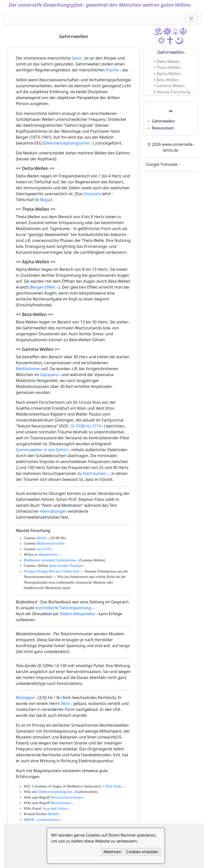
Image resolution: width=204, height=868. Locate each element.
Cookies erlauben (142, 852)
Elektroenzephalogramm (67, 143)
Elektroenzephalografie (55, 792)
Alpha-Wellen (169, 74)
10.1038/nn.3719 (85, 426)
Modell (53, 814)
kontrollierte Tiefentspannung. (64, 608)
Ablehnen (112, 852)
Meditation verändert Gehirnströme (50, 560)
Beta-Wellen (168, 80)
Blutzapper (25, 698)
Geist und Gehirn (55, 808)
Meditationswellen (50, 543)
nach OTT (44, 549)
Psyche (113, 70)
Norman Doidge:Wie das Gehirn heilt (52, 571)
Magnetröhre (48, 554)
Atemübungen (53, 511)
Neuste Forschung (173, 92)
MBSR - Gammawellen (42, 820)
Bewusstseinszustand (67, 797)
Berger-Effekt (43, 287)
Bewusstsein (163, 128)
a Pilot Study (113, 786)
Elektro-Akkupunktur (78, 614)
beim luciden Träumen (66, 566)
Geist (77, 58)
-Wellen (41, 538)
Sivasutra (93, 194)
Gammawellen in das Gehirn (42, 450)
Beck (66, 703)
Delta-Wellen (168, 62)
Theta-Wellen (169, 67)
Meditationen (28, 369)
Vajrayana (49, 375)
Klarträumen (94, 473)
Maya (45, 200)
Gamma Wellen (171, 86)
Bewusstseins (61, 803)
